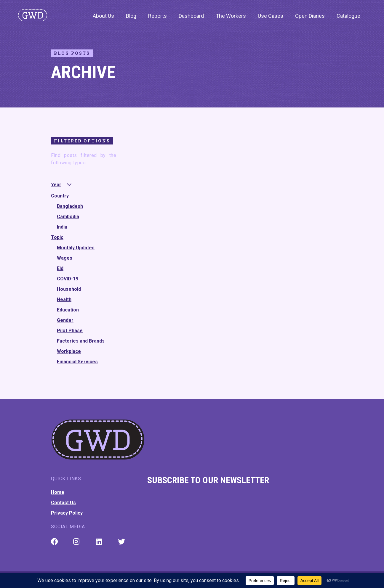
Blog (131, 16)
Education (68, 310)
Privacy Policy (67, 513)
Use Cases (271, 16)
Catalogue (348, 16)
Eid (60, 268)
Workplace (69, 351)
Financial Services (77, 362)
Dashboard (191, 16)
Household (69, 289)
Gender (65, 320)
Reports (157, 16)
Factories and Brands (81, 341)
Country (60, 196)
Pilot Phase (70, 331)
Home (58, 492)
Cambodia (68, 217)
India (62, 227)
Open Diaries (310, 16)
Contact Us (63, 503)
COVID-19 (68, 279)
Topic (57, 237)
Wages (65, 258)
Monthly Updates (76, 248)
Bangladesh (70, 206)
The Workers (231, 16)
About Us (103, 16)
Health (64, 299)
